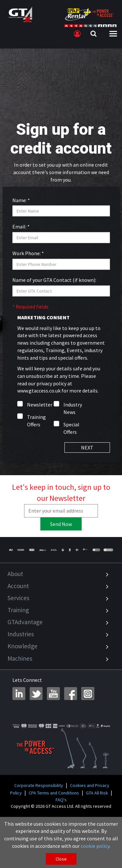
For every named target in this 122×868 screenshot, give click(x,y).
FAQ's (61, 800)
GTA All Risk (97, 793)
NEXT (87, 448)
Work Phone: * (28, 253)
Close (61, 859)
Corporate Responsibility (39, 785)
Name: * (21, 200)
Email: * (21, 227)
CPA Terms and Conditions (54, 793)
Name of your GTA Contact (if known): (54, 280)
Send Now (61, 524)
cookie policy (95, 846)
